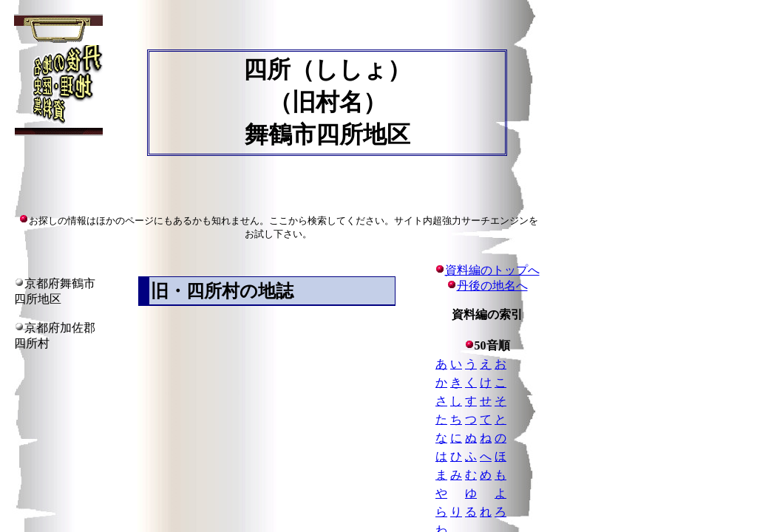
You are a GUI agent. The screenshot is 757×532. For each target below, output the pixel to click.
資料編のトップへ (487, 270)
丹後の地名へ (492, 286)
